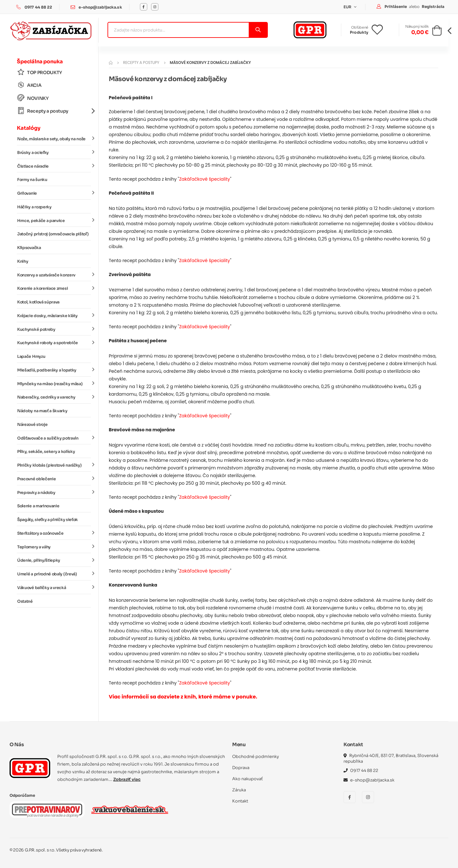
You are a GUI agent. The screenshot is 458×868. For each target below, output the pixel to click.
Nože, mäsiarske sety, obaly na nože (54, 139)
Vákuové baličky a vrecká (54, 587)
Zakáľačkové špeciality (205, 179)
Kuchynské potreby (54, 329)
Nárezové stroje (32, 425)
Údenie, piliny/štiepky (54, 560)
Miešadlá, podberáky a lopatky (54, 370)
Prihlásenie (396, 7)
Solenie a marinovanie (38, 506)
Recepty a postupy (54, 111)
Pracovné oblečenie (54, 479)
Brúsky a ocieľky (54, 152)
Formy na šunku (32, 180)
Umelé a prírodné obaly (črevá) (54, 574)
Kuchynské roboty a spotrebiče (54, 343)
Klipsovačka (29, 248)
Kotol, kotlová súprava (38, 302)
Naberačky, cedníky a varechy (54, 397)
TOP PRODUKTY (40, 72)
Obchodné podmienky (256, 757)
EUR (348, 7)
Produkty (359, 32)
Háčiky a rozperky (34, 207)
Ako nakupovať (247, 779)
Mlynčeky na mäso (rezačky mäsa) (54, 383)
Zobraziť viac (127, 779)
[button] (437, 32)
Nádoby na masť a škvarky (42, 411)
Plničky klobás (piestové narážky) (54, 465)
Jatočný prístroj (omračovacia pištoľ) (53, 234)
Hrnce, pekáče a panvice (54, 220)
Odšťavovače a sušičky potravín (54, 438)
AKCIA (29, 85)
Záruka (239, 790)
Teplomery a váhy (54, 546)
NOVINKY (33, 98)
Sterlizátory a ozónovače (54, 533)
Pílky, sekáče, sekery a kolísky (46, 452)
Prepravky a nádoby (54, 492)
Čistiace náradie (54, 166)
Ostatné (25, 601)
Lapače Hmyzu (31, 357)
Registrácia (433, 7)
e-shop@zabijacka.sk (100, 7)
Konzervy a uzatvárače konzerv (54, 274)
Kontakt (240, 801)
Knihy (23, 261)
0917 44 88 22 (38, 7)
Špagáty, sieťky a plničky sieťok (48, 520)
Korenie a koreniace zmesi (54, 288)
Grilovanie (54, 193)
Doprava (241, 768)
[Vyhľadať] (258, 30)
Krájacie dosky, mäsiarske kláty (54, 316)
